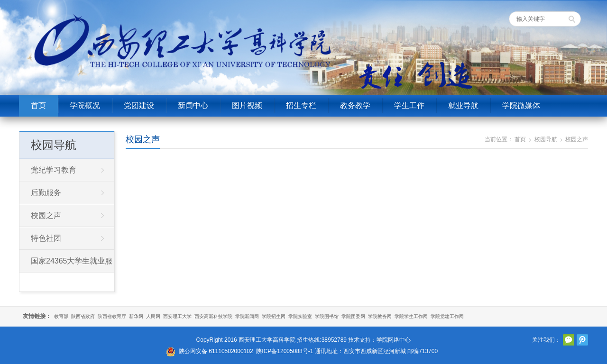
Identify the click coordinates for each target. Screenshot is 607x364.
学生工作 (409, 105)
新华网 (136, 316)
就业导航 (463, 105)
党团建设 (139, 105)
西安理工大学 (177, 316)
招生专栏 (301, 105)
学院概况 (85, 105)
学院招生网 (274, 316)
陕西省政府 (83, 316)
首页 (38, 105)
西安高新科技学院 (213, 316)
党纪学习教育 (54, 170)
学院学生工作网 (411, 316)
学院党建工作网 (447, 316)
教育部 (61, 316)
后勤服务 (46, 193)
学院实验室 (300, 316)
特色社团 (46, 238)
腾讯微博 (582, 340)
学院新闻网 (247, 316)
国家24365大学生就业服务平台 (66, 264)
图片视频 (247, 105)
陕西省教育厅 (112, 316)
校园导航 (546, 139)
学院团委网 (353, 316)
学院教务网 (380, 316)
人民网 (153, 316)
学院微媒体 (521, 105)
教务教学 (355, 105)
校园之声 (143, 139)
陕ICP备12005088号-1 (285, 351)
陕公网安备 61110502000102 (216, 351)
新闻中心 (193, 105)
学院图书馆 (327, 316)
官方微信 (569, 340)
